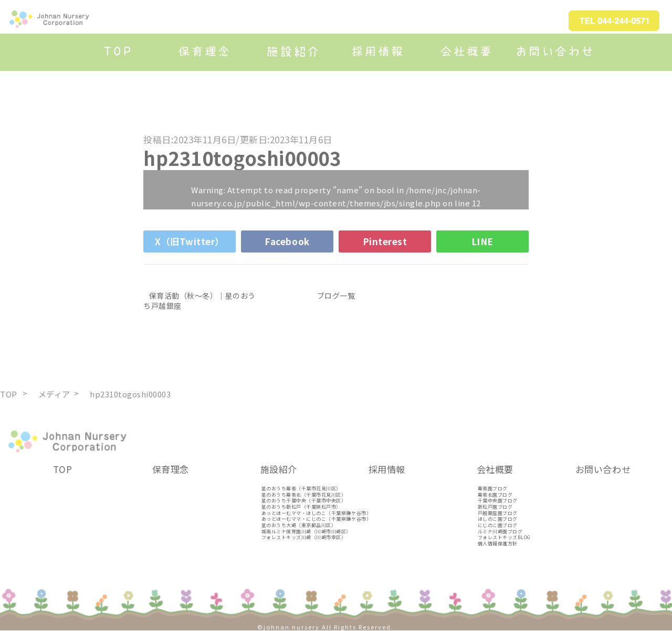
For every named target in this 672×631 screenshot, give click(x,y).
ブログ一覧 (336, 296)
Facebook (287, 241)
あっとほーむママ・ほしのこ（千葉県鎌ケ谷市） (316, 513)
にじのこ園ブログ (498, 525)
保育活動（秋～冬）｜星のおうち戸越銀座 (199, 300)
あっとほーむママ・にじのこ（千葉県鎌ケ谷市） (316, 519)
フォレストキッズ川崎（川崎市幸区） (304, 537)
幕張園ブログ (493, 488)
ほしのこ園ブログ (498, 519)
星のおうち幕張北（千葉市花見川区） (304, 495)
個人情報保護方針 (498, 544)
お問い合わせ (603, 469)
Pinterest (385, 241)
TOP (63, 469)
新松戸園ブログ (495, 507)
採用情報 (387, 469)
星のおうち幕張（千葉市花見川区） (301, 488)
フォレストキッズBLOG (504, 537)
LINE (482, 241)
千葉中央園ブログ (498, 501)
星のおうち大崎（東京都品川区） (299, 525)
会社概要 (495, 469)
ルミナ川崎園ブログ (500, 532)
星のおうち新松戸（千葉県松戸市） (301, 507)
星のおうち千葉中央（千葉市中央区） (304, 501)
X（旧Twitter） (190, 241)
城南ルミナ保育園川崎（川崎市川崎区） (306, 532)
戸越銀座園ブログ (498, 513)
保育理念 (171, 469)
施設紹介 (279, 469)
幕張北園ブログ (495, 495)
